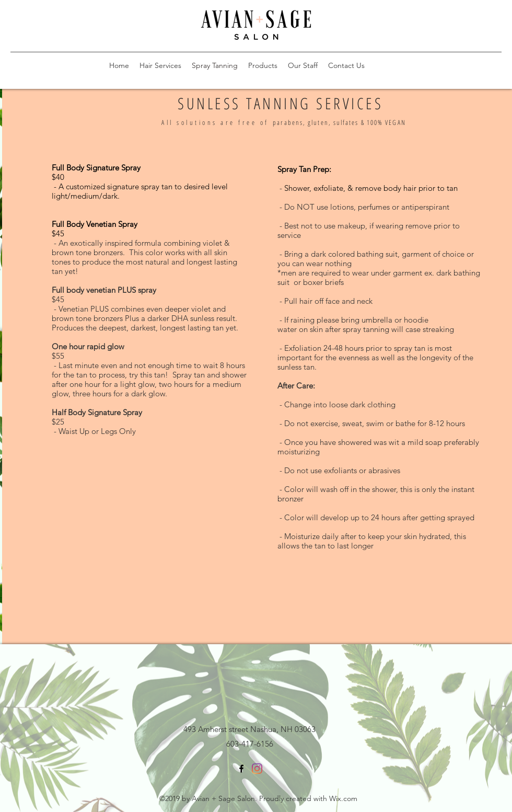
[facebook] (241, 769)
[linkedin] (257, 769)
